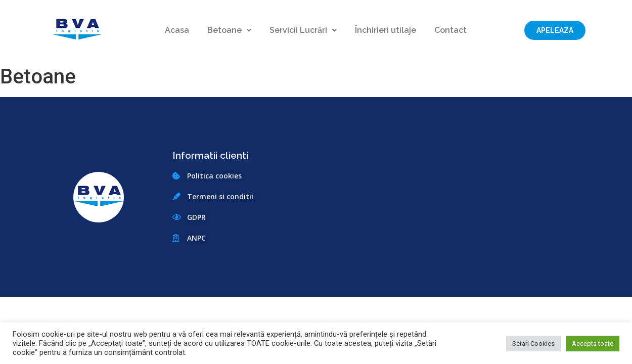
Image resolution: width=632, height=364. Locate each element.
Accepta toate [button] (593, 344)
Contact (450, 30)
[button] (555, 30)
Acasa (177, 30)
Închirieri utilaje (386, 30)
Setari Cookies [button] (533, 344)
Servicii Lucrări (303, 30)
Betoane (229, 30)
